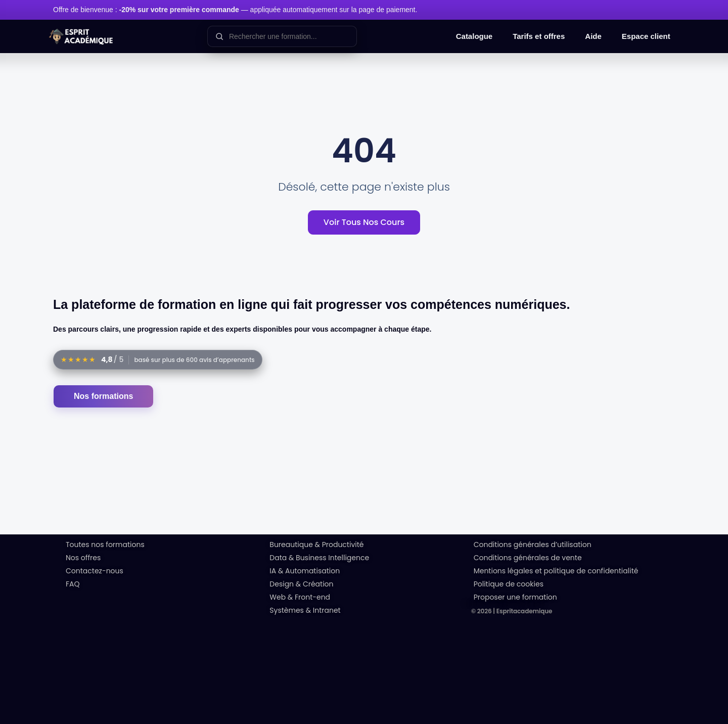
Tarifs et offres (539, 36)
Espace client (646, 36)
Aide (593, 36)
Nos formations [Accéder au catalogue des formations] (103, 396)
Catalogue (474, 36)
